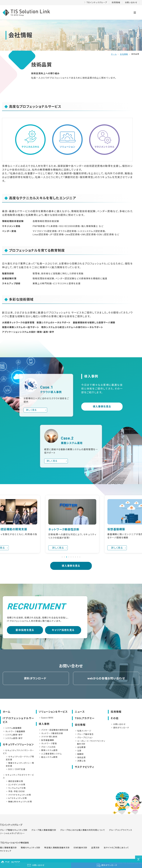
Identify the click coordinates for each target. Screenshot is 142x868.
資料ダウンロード (35, 678)
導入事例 (44, 724)
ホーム (114, 54)
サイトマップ (6, 851)
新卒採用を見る (25, 630)
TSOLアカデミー (85, 718)
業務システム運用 (48, 750)
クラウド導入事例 (48, 737)
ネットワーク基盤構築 (14, 731)
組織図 (79, 754)
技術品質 (80, 757)
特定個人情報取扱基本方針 (57, 848)
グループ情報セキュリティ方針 (14, 830)
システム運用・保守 (13, 738)
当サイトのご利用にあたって (116, 848)
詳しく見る (31, 410)
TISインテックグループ (97, 2)
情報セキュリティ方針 (31, 848)
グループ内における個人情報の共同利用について (83, 830)
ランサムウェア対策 (16, 788)
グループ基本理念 (84, 734)
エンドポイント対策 (16, 785)
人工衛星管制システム (50, 754)
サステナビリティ (84, 767)
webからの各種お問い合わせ (106, 678)
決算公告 (80, 761)
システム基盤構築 (12, 728)
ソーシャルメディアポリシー (12, 833)
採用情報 (116, 2)
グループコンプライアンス (121, 830)
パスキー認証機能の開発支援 (54, 730)
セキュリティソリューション (18, 744)
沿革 (78, 751)
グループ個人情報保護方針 (44, 830)
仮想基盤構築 (46, 740)
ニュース (80, 712)
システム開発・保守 (13, 735)
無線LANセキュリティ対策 (19, 802)
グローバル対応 (47, 747)
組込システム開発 (48, 757)
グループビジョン (84, 738)
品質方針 (95, 848)
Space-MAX (46, 718)
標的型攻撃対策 (14, 781)
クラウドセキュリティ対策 (18, 795)
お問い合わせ (131, 2)
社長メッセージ (83, 731)
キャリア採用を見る (63, 630)
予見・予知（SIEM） (16, 791)
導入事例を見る (102, 407)
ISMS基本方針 (80, 848)
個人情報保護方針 (8, 848)
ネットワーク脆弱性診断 (51, 733)
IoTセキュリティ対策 (16, 798)
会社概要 (80, 747)
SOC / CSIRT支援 (16, 769)
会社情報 (124, 54)
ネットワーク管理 (48, 744)
